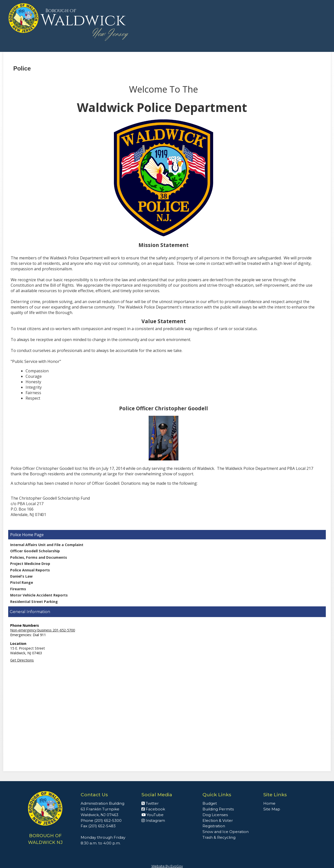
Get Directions (22, 660)
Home (269, 803)
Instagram (153, 820)
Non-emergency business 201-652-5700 (43, 630)
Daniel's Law (21, 576)
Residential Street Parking (34, 602)
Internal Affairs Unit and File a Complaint (47, 545)
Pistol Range (22, 582)
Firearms (18, 589)
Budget (210, 803)
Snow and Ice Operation (226, 832)
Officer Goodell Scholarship (35, 551)
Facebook (153, 809)
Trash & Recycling (219, 837)
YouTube (152, 815)
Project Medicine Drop (30, 564)
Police (16, 535)
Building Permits (218, 809)
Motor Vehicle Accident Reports (39, 595)
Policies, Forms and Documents (39, 557)
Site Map (272, 809)
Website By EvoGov (167, 866)
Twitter (150, 803)
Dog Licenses (215, 815)
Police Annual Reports (30, 570)
